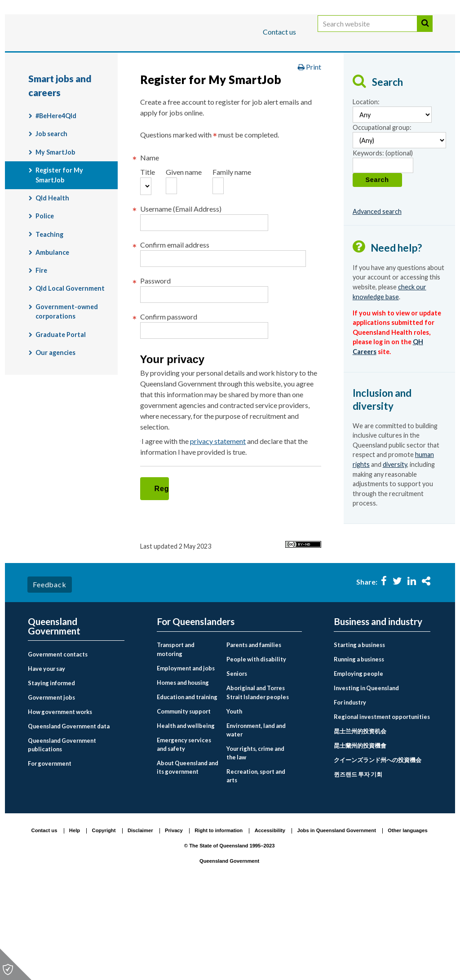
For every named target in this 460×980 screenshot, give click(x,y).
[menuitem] (76, 742)
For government (50, 851)
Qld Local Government (70, 358)
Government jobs (51, 785)
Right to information (219, 918)
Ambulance (52, 321)
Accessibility (270, 918)
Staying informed (51, 771)
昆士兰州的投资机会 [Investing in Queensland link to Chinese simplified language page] (360, 819)
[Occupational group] (399, 210)
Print (310, 136)
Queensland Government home (97, 87)
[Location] (392, 184)
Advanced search (377, 281)
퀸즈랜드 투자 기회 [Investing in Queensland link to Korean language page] (358, 862)
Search (425, 33)
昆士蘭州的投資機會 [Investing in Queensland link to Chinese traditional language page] (360, 833)
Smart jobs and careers (372, 87)
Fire (41, 340)
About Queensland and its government (188, 854)
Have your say (46, 756)
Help (75, 918)
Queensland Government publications (62, 832)
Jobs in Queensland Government (337, 918)
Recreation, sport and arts (256, 863)
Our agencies (55, 422)
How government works (60, 799)
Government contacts (58, 742)
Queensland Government (54, 714)
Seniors (237, 761)
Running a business (359, 747)
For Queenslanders (57, 60)
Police (45, 286)
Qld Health (52, 268)
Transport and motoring (176, 737)
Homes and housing (183, 770)
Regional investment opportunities (382, 804)
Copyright (104, 918)
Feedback (49, 672)
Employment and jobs (281, 87)
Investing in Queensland (366, 776)
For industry (350, 790)
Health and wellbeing (186, 813)
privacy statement (224, 545)
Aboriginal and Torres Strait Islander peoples (258, 780)
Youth (234, 798)
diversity (395, 534)
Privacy (174, 918)
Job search (51, 203)
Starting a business (359, 732)
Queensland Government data (69, 814)
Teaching (49, 304)
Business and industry (133, 60)
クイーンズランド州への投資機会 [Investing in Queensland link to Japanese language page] (378, 847)
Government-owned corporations (67, 381)
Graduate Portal (61, 404)
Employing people (358, 761)
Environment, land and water (256, 817)
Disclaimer (140, 918)
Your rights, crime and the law (255, 840)
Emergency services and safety (184, 831)
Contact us (279, 32)
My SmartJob (55, 221)
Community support (184, 798)
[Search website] (367, 33)
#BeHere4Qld (56, 185)
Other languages (407, 918)
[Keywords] (383, 235)
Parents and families (254, 732)
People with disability (256, 747)
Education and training (187, 784)
